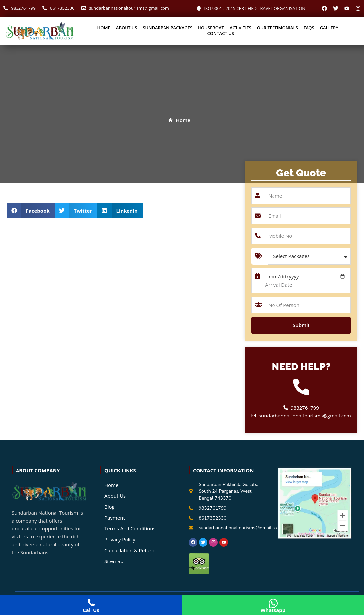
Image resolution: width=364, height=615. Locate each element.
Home (104, 28)
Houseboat (211, 28)
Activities (240, 28)
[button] (31, 211)
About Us (127, 28)
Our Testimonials (277, 28)
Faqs (309, 28)
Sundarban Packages (167, 28)
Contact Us (221, 34)
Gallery (329, 28)
